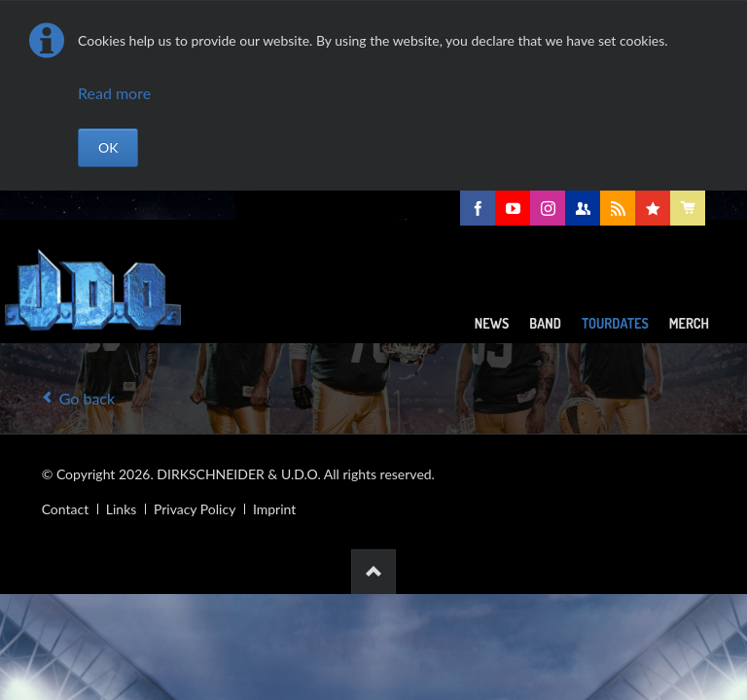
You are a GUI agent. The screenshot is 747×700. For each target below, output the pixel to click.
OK (108, 147)
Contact (66, 509)
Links (122, 509)
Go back (87, 398)
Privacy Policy (195, 509)
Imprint (274, 509)
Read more (114, 93)
